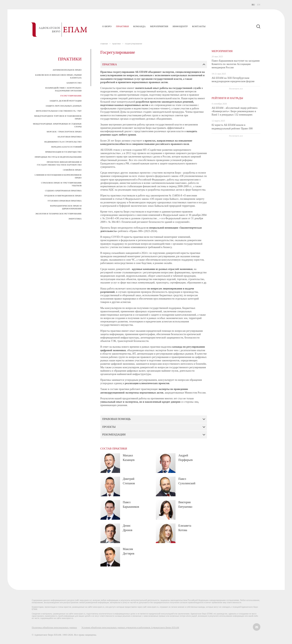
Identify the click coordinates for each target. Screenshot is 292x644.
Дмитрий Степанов (129, 481)
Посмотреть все (236, 89)
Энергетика (75, 219)
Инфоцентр (180, 26)
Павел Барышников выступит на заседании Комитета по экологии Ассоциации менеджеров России (236, 64)
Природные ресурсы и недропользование (58, 157)
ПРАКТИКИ (116, 44)
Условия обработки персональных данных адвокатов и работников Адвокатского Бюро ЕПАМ (130, 627)
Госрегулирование (71, 96)
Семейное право (72, 170)
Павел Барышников (131, 504)
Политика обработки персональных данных (54, 627)
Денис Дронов (128, 528)
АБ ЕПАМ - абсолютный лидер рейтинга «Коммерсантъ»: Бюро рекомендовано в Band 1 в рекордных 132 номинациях (234, 111)
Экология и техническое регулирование (58, 214)
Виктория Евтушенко (185, 504)
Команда (139, 26)
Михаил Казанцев (129, 458)
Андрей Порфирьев (185, 458)
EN (259, 5)
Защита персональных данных (63, 106)
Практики (122, 26)
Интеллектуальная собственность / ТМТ (59, 111)
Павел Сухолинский (187, 481)
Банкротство (74, 83)
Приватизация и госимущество (63, 152)
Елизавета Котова (185, 528)
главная (104, 44)
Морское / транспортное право (64, 132)
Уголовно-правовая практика (65, 201)
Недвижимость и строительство (63, 142)
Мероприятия (159, 26)
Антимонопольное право (67, 70)
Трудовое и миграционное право (63, 196)
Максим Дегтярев (129, 551)
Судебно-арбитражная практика (63, 191)
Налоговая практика (70, 137)
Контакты (199, 26)
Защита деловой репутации (65, 101)
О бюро (107, 26)
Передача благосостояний (66, 147)
